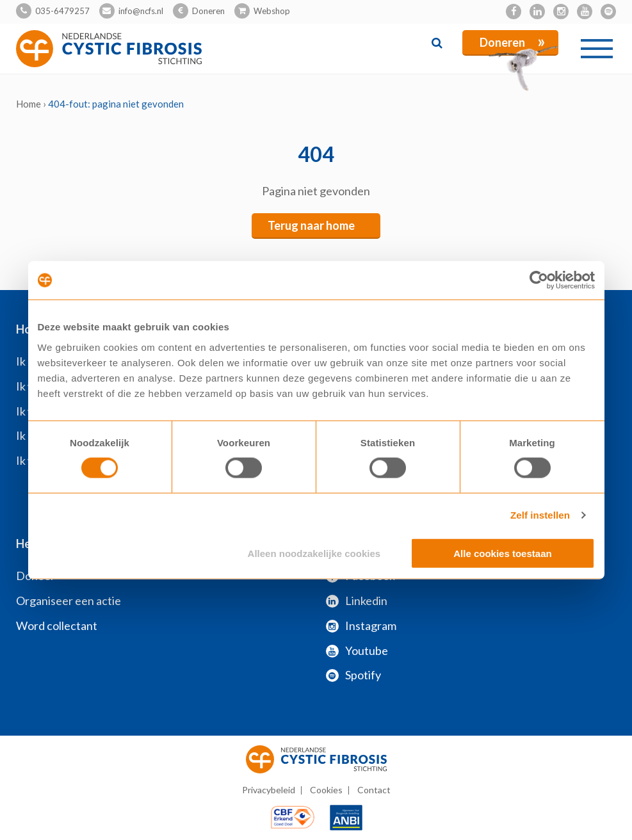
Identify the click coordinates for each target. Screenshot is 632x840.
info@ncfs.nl (141, 11)
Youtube (357, 650)
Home (28, 104)
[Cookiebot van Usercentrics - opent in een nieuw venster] (539, 280)
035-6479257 (62, 11)
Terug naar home (311, 225)
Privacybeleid (269, 790)
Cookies (326, 790)
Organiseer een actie (69, 601)
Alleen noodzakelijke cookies (314, 553)
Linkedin (357, 601)
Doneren (208, 11)
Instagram (361, 626)
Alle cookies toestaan (502, 553)
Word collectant (57, 626)
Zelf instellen (540, 515)
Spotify (353, 675)
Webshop (272, 11)
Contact (374, 790)
